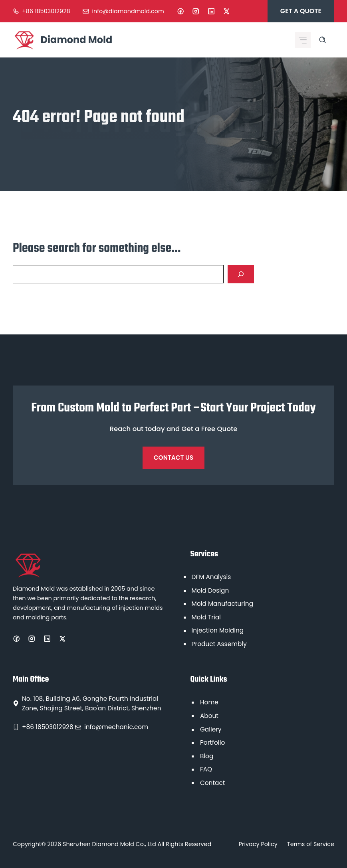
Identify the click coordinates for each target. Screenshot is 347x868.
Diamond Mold (77, 40)
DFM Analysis (211, 577)
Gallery (211, 729)
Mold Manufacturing (223, 604)
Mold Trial (206, 617)
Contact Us (173, 458)
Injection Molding (218, 630)
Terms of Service (311, 844)
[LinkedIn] (211, 11)
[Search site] (322, 40)
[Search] (241, 274)
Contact (212, 783)
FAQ (206, 769)
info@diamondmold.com (128, 11)
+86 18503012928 (46, 11)
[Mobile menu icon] (303, 40)
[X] (226, 11)
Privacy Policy (258, 844)
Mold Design (210, 590)
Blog (207, 756)
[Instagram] (196, 11)
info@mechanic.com (116, 727)
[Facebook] (180, 11)
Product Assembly (219, 644)
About (209, 716)
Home (209, 702)
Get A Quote (301, 11)
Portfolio (212, 742)
